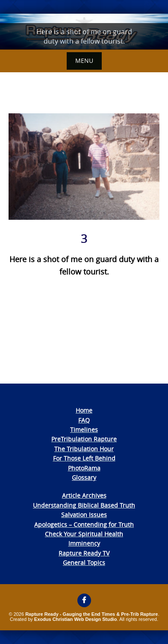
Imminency (84, 543)
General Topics (84, 563)
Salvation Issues (84, 515)
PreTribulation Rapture (84, 439)
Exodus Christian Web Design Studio (76, 619)
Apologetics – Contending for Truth (84, 524)
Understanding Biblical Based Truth (84, 505)
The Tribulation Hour (84, 449)
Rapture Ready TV (84, 553)
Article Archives (84, 495)
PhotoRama (84, 468)
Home (84, 410)
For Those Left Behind (84, 458)
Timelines (84, 430)
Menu (84, 61)
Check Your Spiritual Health (84, 534)
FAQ (84, 420)
